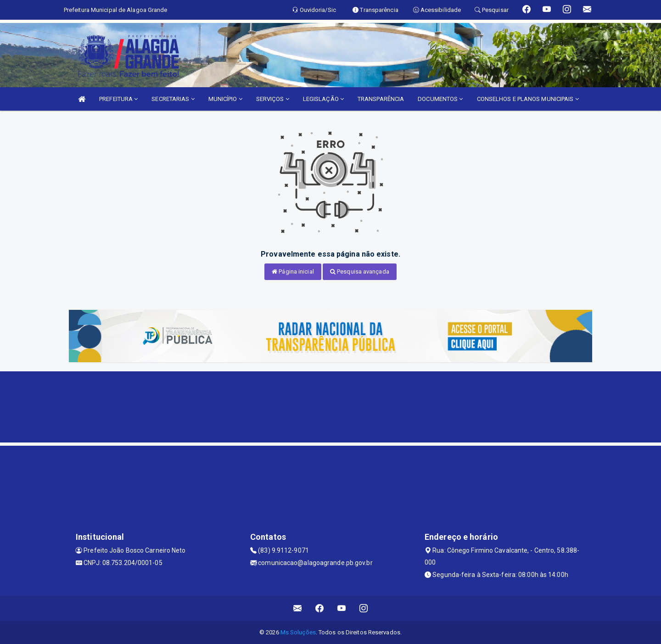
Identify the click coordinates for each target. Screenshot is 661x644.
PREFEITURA (118, 99)
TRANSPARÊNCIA (381, 99)
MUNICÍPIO (225, 99)
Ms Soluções (298, 632)
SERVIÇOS (273, 99)
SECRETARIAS (173, 99)
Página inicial (293, 272)
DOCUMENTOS (440, 99)
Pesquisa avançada (360, 272)
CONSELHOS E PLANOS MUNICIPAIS (528, 99)
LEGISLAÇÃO (323, 99)
